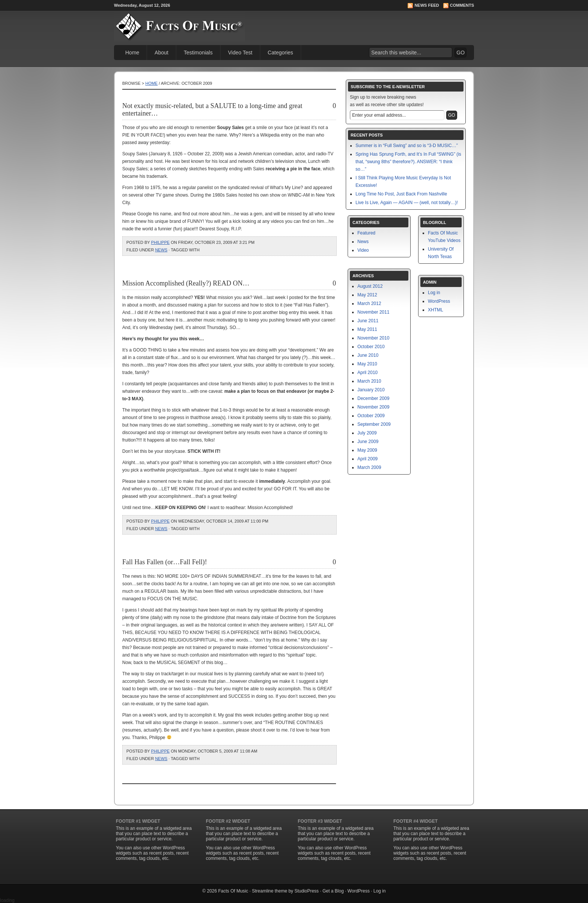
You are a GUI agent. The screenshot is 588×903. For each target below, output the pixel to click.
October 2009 (371, 416)
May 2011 (367, 329)
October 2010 (371, 347)
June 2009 (368, 442)
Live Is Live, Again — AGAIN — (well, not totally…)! (407, 203)
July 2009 (367, 433)
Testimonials (198, 53)
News (161, 250)
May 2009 (367, 450)
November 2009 (373, 407)
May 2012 (367, 295)
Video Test (240, 53)
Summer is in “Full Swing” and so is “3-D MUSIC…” (407, 146)
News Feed (427, 5)
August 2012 (370, 286)
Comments (462, 5)
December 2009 (373, 398)
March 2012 (369, 304)
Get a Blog (333, 891)
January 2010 (371, 390)
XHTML (436, 310)
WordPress (439, 301)
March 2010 (369, 381)
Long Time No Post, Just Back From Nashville (401, 194)
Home (132, 53)
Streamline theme (270, 891)
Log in (434, 293)
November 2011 (373, 312)
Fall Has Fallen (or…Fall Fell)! (165, 562)
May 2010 (367, 364)
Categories (280, 53)
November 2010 (373, 338)
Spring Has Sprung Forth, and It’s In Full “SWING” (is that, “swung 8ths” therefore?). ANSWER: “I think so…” (408, 162)
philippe (160, 242)
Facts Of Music (233, 891)
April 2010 (367, 373)
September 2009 (374, 424)
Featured (366, 233)
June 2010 (368, 355)
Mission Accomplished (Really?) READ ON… (186, 283)
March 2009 (369, 467)
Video (363, 250)
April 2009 (367, 459)
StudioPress (307, 891)
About (161, 53)
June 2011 (368, 321)
